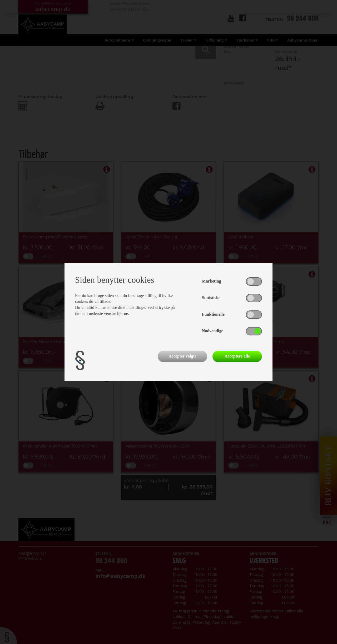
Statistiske (211, 298)
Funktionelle (213, 314)
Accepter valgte (182, 356)
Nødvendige (213, 331)
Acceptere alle (237, 356)
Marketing (212, 281)
